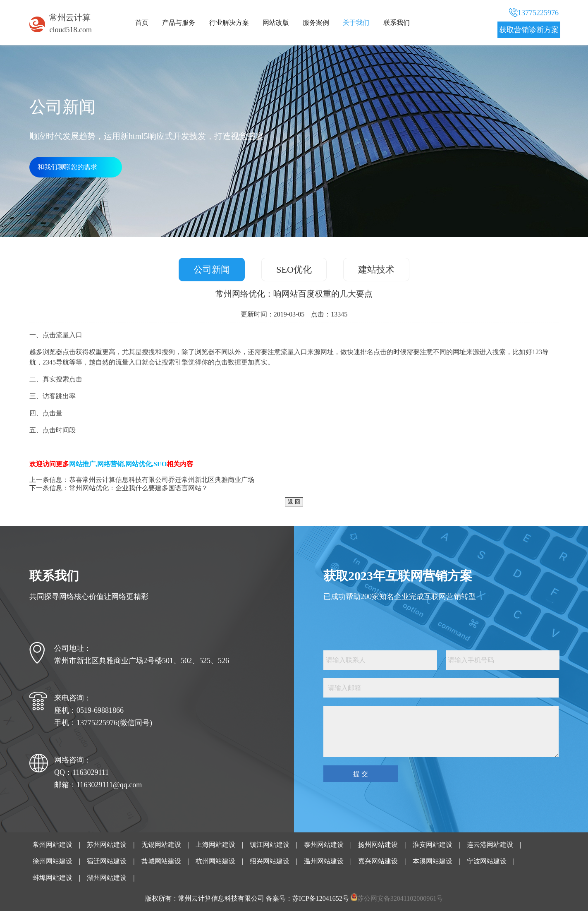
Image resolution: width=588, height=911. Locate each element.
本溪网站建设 (433, 861)
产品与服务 (179, 23)
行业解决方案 (229, 23)
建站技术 (376, 270)
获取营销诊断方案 (529, 30)
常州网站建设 (53, 845)
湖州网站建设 (107, 878)
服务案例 (316, 23)
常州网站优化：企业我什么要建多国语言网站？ (139, 488)
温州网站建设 (324, 861)
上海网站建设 (215, 845)
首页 (142, 23)
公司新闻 (212, 270)
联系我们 (397, 23)
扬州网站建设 (378, 845)
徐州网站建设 (53, 861)
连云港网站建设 (490, 845)
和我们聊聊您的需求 (67, 167)
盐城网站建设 (161, 861)
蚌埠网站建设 (53, 878)
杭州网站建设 (215, 861)
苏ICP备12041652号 (321, 898)
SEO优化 (294, 270)
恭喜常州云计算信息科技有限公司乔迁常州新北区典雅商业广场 (162, 480)
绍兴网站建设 (270, 861)
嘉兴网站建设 (378, 861)
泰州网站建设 (324, 845)
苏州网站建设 (107, 845)
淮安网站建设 (433, 845)
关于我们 (356, 23)
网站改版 (276, 23)
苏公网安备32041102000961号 (400, 898)
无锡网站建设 (161, 845)
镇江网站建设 (270, 845)
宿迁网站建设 (107, 861)
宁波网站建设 (487, 861)
